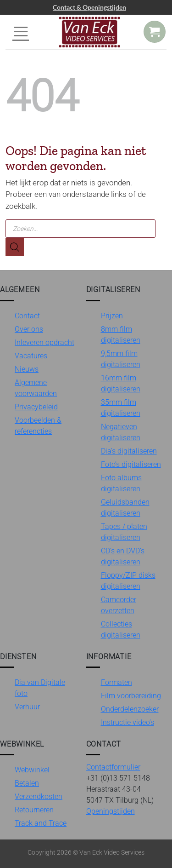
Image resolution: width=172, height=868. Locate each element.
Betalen (27, 783)
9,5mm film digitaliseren (121, 359)
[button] (21, 32)
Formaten (117, 682)
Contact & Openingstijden (89, 7)
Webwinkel (32, 770)
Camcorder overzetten (119, 605)
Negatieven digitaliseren (121, 432)
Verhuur (27, 707)
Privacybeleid (36, 407)
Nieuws (27, 369)
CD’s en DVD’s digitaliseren (123, 556)
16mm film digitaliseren (121, 383)
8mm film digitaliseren (121, 335)
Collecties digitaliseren (121, 629)
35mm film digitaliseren (121, 408)
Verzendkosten (39, 796)
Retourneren (34, 810)
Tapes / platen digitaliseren (124, 532)
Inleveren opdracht (44, 342)
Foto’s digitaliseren (131, 464)
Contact (27, 316)
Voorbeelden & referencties (38, 426)
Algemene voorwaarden (36, 388)
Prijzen (112, 316)
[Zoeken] (15, 247)
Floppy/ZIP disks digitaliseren (128, 581)
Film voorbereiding (131, 696)
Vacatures (31, 356)
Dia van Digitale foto (40, 688)
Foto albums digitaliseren (121, 483)
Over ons (29, 329)
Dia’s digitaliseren (129, 451)
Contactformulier (113, 767)
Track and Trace (41, 823)
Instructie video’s (128, 722)
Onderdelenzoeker (130, 709)
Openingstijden (111, 811)
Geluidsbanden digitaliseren (125, 508)
